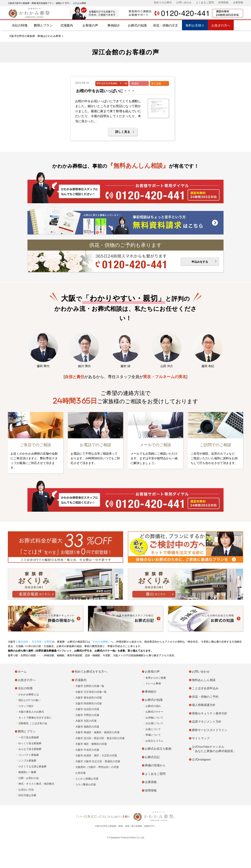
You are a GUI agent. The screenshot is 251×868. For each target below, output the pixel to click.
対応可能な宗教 (27, 795)
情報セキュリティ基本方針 (210, 713)
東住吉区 (23, 642)
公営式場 (80, 773)
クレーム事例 (153, 683)
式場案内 (67, 25)
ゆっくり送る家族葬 (30, 743)
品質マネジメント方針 (207, 722)
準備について (153, 735)
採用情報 (223, 2)
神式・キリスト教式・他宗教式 (36, 784)
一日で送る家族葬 (29, 737)
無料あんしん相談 (204, 680)
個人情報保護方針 (204, 705)
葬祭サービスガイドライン (210, 730)
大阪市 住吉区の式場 (87, 709)
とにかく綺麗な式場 (87, 779)
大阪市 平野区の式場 (87, 715)
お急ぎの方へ (221, 25)
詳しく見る (123, 132)
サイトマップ (201, 738)
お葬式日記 (152, 757)
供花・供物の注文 (166, 25)
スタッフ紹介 (26, 706)
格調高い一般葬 (27, 772)
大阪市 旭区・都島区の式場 (91, 744)
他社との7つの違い (29, 700)
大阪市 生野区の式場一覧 (90, 686)
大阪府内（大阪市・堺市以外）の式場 (97, 767)
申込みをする (200, 262)
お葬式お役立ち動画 (158, 749)
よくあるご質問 (205, 2)
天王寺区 (36, 642)
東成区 (135, 83)
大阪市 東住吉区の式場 (88, 698)
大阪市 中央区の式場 (87, 750)
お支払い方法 (26, 790)
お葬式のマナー (154, 712)
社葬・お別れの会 (29, 778)
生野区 (48, 642)
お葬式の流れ (153, 706)
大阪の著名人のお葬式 (31, 712)
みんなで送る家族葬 (30, 749)
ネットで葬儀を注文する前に (35, 718)
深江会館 (156, 83)
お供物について (154, 718)
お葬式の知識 (137, 25)
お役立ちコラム (154, 741)
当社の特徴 (20, 25)
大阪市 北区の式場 (86, 721)
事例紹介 (114, 25)
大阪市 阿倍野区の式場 (88, 703)
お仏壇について (154, 723)
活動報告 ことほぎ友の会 (33, 723)
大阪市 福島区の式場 (87, 727)
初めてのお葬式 (163, 2)
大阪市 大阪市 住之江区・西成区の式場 (98, 761)
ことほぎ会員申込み (205, 688)
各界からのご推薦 (156, 678)
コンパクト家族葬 (29, 755)
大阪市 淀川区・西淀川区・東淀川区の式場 (100, 738)
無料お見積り (195, 25)
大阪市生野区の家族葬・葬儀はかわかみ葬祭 (35, 36)
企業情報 (238, 2)
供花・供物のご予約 (205, 697)
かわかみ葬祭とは (29, 694)
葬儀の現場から (155, 765)
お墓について (153, 729)
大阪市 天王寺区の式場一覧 (91, 692)
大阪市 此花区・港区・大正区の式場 (96, 755)
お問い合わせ (184, 2)
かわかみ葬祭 (100, 642)
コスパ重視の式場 (85, 785)
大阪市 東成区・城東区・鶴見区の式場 (97, 732)
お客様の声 (90, 25)
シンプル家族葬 (27, 761)
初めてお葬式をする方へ (91, 672)
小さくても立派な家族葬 (32, 766)
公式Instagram (201, 759)
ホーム (22, 672)
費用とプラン (43, 25)
